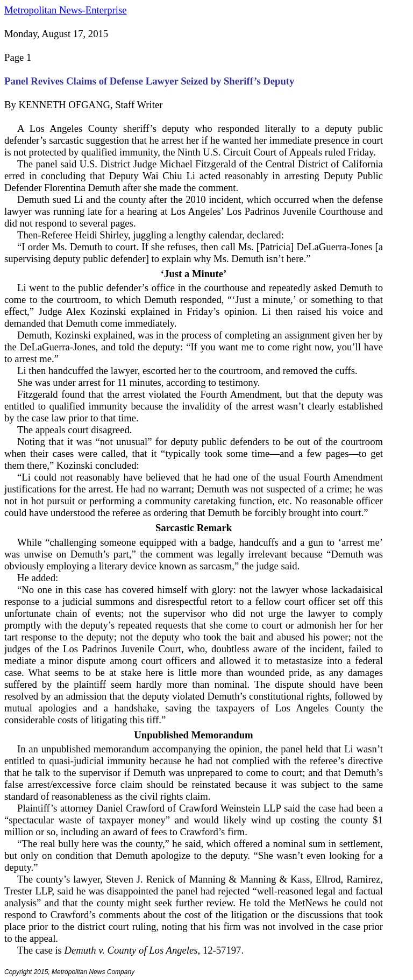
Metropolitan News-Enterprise (65, 10)
